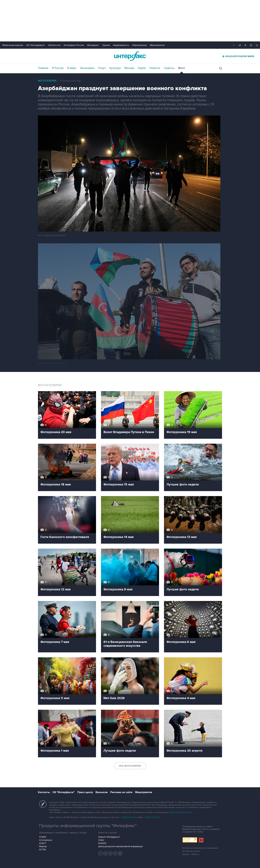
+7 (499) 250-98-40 (129, 817)
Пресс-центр (85, 792)
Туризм (106, 45)
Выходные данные (191, 851)
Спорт (102, 68)
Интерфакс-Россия (74, 45)
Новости (155, 68)
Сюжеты (169, 68)
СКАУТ (43, 843)
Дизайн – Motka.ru (191, 854)
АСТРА (43, 850)
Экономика (87, 68)
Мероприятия (157, 45)
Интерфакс (130, 56)
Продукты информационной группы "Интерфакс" (88, 826)
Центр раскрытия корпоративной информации (120, 846)
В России (58, 68)
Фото (181, 68)
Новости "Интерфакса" (109, 837)
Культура (115, 68)
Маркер (43, 846)
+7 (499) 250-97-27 (152, 817)
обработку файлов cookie (180, 812)
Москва (129, 68)
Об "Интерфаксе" (36, 45)
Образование (139, 45)
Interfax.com (54, 45)
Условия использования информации (200, 848)
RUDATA (102, 843)
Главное (43, 68)
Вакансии (102, 792)
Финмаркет (93, 45)
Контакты (44, 792)
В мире (72, 68)
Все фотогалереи (130, 766)
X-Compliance (46, 840)
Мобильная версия (13, 45)
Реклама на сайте (121, 792)
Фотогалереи (47, 81)
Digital (142, 68)
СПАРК (43, 837)
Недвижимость (121, 45)
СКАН (101, 840)
